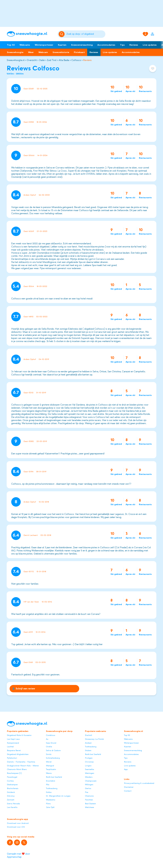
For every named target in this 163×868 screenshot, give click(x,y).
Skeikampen (12, 785)
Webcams (25, 45)
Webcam (43, 52)
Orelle (49, 747)
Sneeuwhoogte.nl (16, 60)
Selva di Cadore (53, 750)
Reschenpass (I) (14, 773)
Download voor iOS (16, 827)
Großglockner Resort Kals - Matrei (23, 766)
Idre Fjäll (50, 807)
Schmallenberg (53, 758)
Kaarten (62, 45)
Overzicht (32, 60)
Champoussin (91, 781)
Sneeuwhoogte (15, 52)
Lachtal (10, 747)
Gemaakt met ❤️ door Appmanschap (18, 855)
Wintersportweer (44, 45)
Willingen (89, 785)
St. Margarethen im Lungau (58, 796)
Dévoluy (11, 796)
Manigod (50, 766)
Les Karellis (12, 807)
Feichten (89, 800)
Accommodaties (106, 45)
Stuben (88, 750)
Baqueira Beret (14, 750)
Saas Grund (51, 743)
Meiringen (90, 773)
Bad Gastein (90, 804)
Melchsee (89, 807)
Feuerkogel (12, 777)
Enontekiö (51, 781)
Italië (42, 60)
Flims (48, 804)
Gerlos (88, 788)
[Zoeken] (85, 34)
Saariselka (89, 769)
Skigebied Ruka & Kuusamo (19, 735)
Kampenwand (13, 743)
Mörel (49, 762)
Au (47, 739)
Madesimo (51, 800)
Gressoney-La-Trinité (94, 739)
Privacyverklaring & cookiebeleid (139, 783)
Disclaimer (129, 787)
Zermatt (11, 800)
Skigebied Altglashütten (18, 754)
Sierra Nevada (13, 804)
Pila (48, 785)
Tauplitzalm (51, 769)
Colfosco (76, 60)
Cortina (10, 781)
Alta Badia (64, 60)
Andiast (88, 743)
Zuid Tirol (52, 60)
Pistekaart (79, 52)
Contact (128, 791)
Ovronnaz (89, 762)
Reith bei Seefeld (54, 777)
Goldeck (11, 792)
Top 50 (11, 45)
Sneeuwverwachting (82, 45)
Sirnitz (49, 754)
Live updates (150, 45)
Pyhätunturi (12, 758)
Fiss (87, 792)
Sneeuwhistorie (61, 52)
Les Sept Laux (13, 739)
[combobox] (85, 34)
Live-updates (110, 52)
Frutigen (89, 758)
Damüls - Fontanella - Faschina (21, 762)
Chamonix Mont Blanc (17, 769)
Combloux (51, 735)
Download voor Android (18, 823)
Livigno (88, 766)
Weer (31, 52)
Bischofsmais (13, 788)
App (126, 769)
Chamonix (89, 796)
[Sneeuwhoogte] (31, 34)
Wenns (49, 773)
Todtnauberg (52, 788)
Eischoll (89, 735)
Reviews (134, 45)
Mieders (89, 777)
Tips (122, 45)
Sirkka (49, 792)
